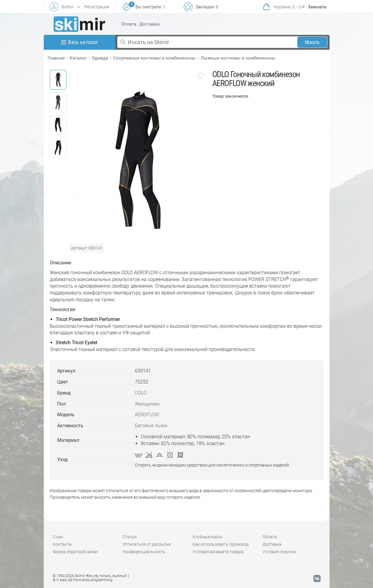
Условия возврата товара (218, 552)
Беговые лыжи (151, 426)
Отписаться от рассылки (147, 544)
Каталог (78, 58)
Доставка (149, 24)
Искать (312, 42)
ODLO (141, 393)
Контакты (62, 544)
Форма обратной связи (75, 552)
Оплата (129, 24)
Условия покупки (279, 552)
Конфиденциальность (144, 552)
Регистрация (97, 7)
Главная (56, 58)
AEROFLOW (147, 415)
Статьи (130, 537)
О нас (58, 537)
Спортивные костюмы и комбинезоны (154, 58)
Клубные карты (208, 537)
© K (83, 580)
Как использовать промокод (221, 544)
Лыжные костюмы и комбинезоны (238, 58)
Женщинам (147, 404)
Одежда (100, 58)
